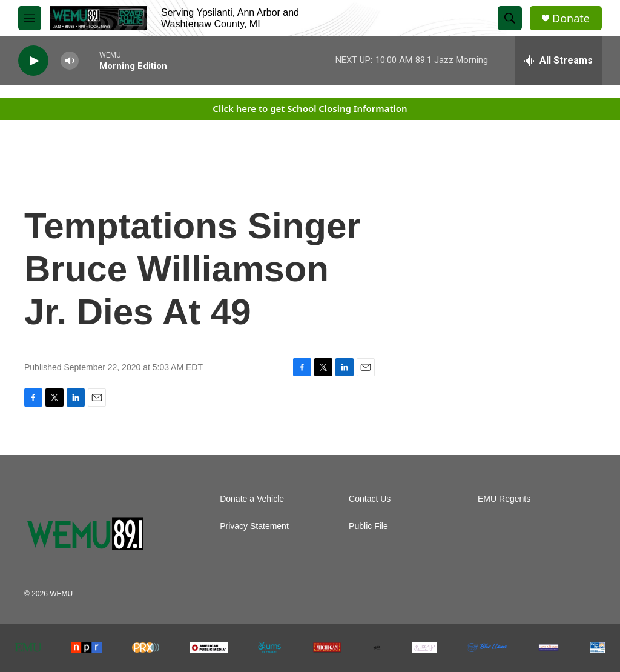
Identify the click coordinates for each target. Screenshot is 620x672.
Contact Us (370, 499)
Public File (368, 526)
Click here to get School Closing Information (310, 108)
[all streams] (559, 61)
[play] (33, 61)
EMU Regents (504, 499)
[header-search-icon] (510, 18)
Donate (571, 18)
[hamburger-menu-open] (30, 18)
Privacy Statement (254, 526)
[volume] (70, 61)
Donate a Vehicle (252, 499)
